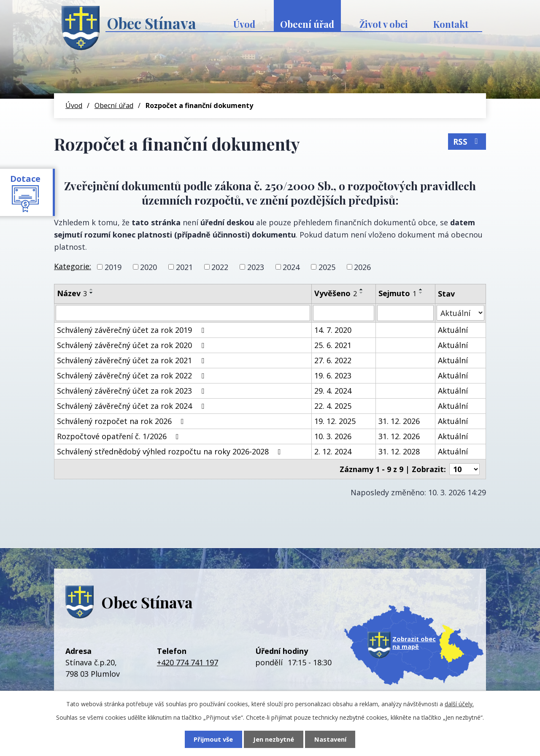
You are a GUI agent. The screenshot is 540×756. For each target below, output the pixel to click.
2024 (291, 267)
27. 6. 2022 (333, 360)
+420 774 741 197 (188, 662)
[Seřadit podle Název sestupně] (92, 293)
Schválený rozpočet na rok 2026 (122, 421)
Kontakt (451, 24)
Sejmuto (397, 293)
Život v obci (384, 24)
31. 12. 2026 (399, 421)
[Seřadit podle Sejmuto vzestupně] (421, 289)
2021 (184, 267)
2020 (148, 267)
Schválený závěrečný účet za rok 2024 (132, 406)
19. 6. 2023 (333, 375)
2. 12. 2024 (333, 451)
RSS (467, 141)
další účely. (459, 704)
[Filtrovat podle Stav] (461, 313)
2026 (362, 267)
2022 (220, 267)
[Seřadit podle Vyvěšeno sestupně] (362, 293)
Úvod (244, 24)
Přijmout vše (213, 739)
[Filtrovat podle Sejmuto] (405, 313)
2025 (327, 267)
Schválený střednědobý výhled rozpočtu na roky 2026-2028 (171, 451)
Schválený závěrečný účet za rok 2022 (132, 375)
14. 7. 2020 (333, 330)
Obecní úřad (307, 24)
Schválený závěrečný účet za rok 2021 (132, 360)
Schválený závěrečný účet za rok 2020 (132, 345)
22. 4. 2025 (333, 406)
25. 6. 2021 (333, 345)
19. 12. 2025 (335, 421)
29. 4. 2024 (333, 391)
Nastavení (330, 739)
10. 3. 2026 (333, 436)
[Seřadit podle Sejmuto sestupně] (421, 293)
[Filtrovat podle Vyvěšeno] (344, 313)
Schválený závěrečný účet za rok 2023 (132, 391)
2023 (256, 267)
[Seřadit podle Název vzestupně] (92, 289)
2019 (113, 267)
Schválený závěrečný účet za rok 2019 (132, 330)
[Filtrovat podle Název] (183, 313)
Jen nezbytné (274, 739)
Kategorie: (73, 266)
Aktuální (453, 330)
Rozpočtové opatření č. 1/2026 (120, 436)
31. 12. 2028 (399, 451)
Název (72, 293)
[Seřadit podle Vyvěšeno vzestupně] (362, 289)
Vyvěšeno (336, 293)
